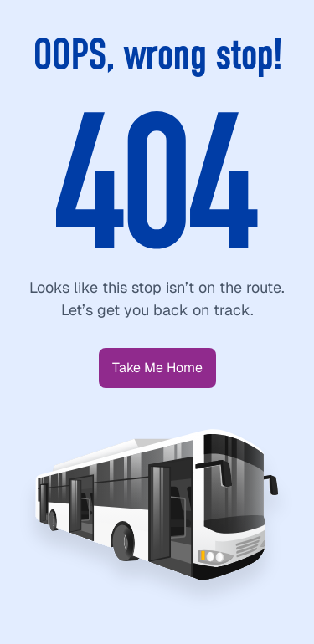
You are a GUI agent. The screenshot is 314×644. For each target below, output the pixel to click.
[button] (157, 368)
